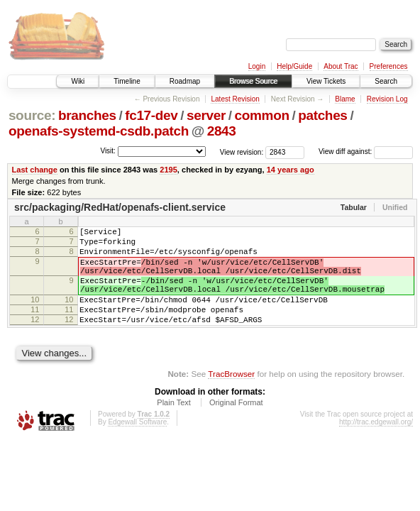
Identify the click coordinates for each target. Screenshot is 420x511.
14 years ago (291, 170)
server (206, 115)
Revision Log (387, 99)
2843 (222, 131)
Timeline (127, 81)
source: (32, 115)
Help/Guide (294, 66)
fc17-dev (151, 115)
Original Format (236, 426)
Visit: (108, 151)
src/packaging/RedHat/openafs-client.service (120, 207)
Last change (35, 170)
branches (87, 115)
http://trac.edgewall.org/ (376, 445)
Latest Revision (235, 99)
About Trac (341, 66)
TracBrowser (231, 397)
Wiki (78, 81)
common (262, 115)
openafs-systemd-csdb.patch (99, 131)
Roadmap (185, 81)
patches (322, 115)
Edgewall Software (137, 445)
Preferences (389, 66)
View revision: (242, 152)
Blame (345, 99)
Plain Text (174, 426)
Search (386, 81)
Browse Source (253, 81)
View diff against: (366, 152)
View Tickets (326, 81)
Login (257, 66)
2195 (168, 170)
